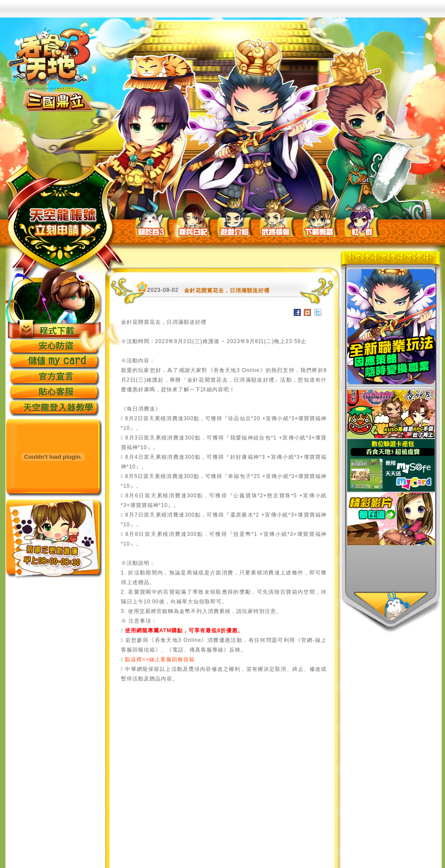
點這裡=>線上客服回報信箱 (160, 659)
